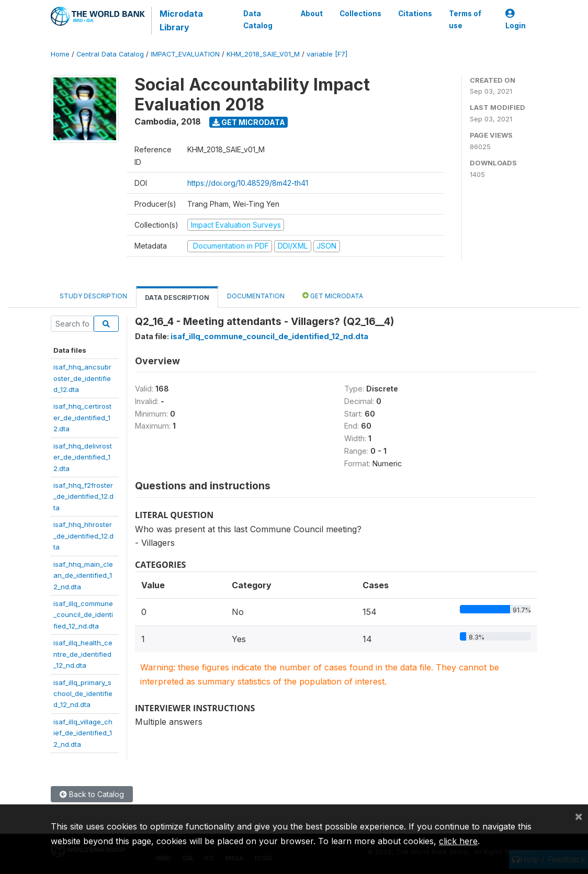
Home (60, 54)
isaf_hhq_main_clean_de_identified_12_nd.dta (83, 575)
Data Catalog (258, 19)
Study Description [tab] (93, 296)
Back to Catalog (92, 794)
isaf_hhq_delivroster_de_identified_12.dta (83, 457)
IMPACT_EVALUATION (185, 54)
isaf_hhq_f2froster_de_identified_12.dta (83, 496)
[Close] (579, 816)
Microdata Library (181, 20)
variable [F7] (327, 54)
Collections (360, 14)
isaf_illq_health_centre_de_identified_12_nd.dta (83, 654)
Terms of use (465, 19)
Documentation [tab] (256, 296)
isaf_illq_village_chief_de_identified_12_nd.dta (83, 733)
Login (516, 20)
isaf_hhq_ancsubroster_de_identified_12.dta (82, 378)
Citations (415, 14)
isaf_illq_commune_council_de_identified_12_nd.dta (83, 615)
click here (458, 841)
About (312, 14)
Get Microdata (249, 122)
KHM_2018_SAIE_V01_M (263, 54)
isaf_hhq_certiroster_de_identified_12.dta (82, 417)
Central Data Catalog (110, 54)
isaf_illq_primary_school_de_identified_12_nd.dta (83, 694)
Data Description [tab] (177, 298)
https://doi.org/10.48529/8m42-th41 (248, 183)
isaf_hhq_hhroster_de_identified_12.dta (83, 536)
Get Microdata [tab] (333, 295)
